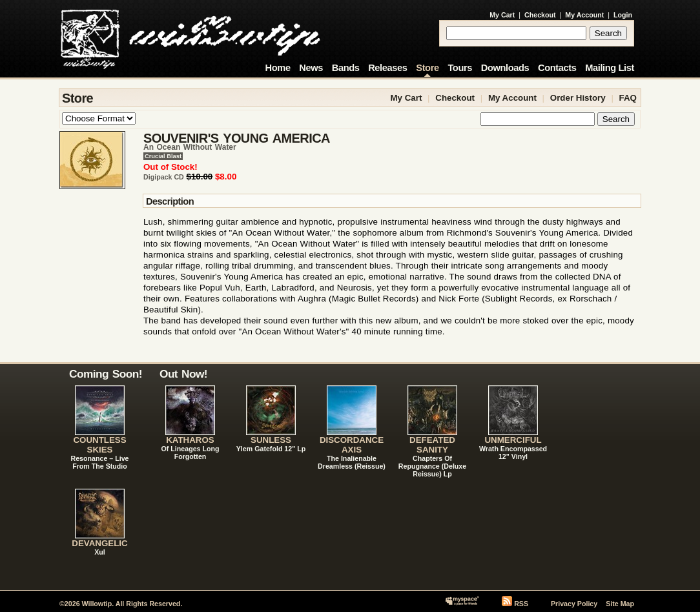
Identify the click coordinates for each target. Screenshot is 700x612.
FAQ (628, 98)
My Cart (502, 15)
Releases (387, 68)
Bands (346, 68)
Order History (578, 98)
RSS (521, 604)
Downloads (505, 68)
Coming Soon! (106, 374)
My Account (584, 15)
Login (623, 15)
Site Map (620, 604)
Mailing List (610, 68)
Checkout (540, 15)
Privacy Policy (574, 604)
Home (278, 68)
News (311, 68)
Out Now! (183, 374)
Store (427, 68)
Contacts (557, 68)
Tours (460, 68)
